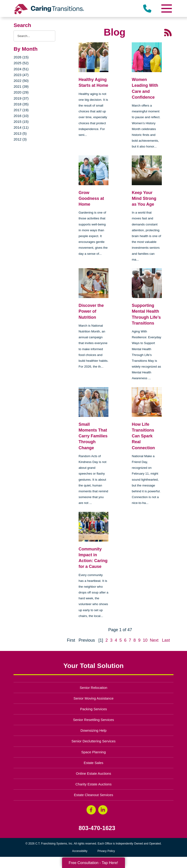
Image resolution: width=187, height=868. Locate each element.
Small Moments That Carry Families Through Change (93, 436)
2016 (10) (21, 116)
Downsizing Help (93, 730)
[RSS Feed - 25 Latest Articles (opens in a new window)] (168, 32)
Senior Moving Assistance (93, 698)
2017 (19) (21, 110)
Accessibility (80, 851)
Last (166, 640)
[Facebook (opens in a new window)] (91, 810)
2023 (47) (21, 75)
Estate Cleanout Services (93, 795)
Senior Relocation (93, 688)
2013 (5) (20, 133)
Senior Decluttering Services (93, 741)
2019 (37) (21, 98)
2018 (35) (21, 104)
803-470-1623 (97, 828)
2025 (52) (21, 63)
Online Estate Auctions (94, 773)
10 (145, 640)
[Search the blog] (34, 36)
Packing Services (94, 709)
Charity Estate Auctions (94, 784)
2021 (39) (21, 86)
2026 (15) (21, 57)
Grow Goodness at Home (91, 198)
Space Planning (94, 752)
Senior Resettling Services (93, 720)
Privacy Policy (106, 851)
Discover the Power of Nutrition (91, 311)
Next (154, 640)
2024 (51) (21, 69)
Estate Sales (93, 763)
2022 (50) (21, 81)
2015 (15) (21, 122)
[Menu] (166, 8)
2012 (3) (20, 139)
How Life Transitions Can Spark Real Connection (143, 436)
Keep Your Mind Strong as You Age (144, 198)
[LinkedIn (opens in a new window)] (103, 810)
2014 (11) (21, 127)
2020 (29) (21, 92)
